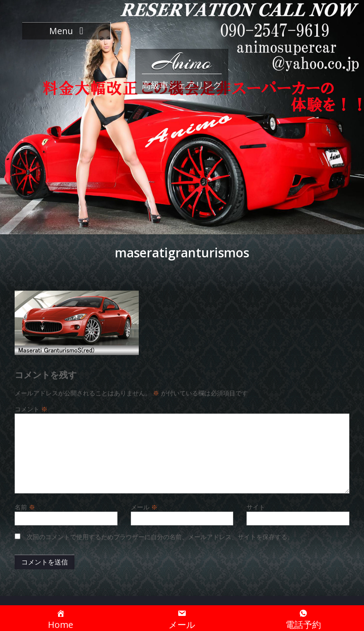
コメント (31, 409)
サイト (256, 507)
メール (144, 507)
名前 (25, 507)
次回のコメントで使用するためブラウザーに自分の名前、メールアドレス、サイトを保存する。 (160, 537)
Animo (182, 62)
